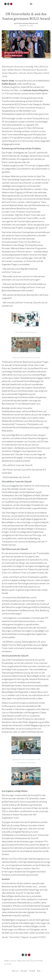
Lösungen (24, 971)
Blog (39, 971)
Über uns (15, 971)
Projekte (32, 971)
